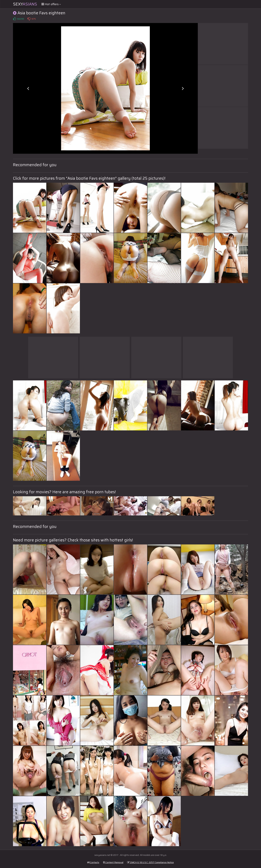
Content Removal (113, 862)
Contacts (93, 862)
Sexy (25, 4)
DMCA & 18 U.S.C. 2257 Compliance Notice (150, 862)
